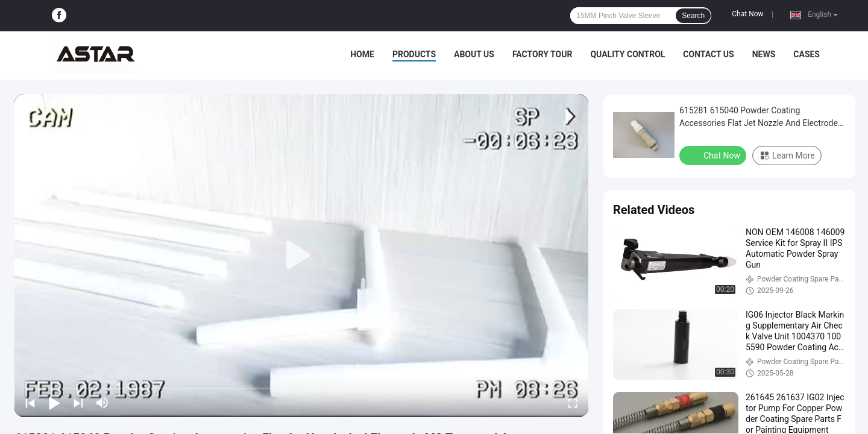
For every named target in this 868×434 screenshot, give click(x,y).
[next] (78, 403)
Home (362, 54)
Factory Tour (542, 54)
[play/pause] (54, 403)
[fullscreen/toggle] (573, 403)
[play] (301, 256)
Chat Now (747, 14)
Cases (807, 54)
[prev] (30, 403)
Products (414, 54)
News (764, 54)
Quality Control (627, 54)
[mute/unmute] (102, 403)
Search (693, 16)
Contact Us (708, 54)
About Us (474, 54)
